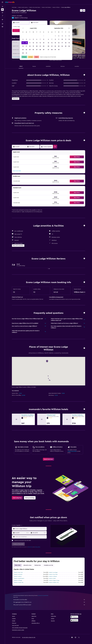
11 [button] (30, 43)
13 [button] (37, 43)
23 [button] (23, 50)
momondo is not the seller (49, 600)
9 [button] (23, 43)
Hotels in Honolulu (18, 574)
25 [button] (30, 50)
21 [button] (40, 46)
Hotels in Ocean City (19, 582)
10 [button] (26, 43)
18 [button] (30, 46)
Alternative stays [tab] (27, 565)
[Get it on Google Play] (74, 617)
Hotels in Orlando (53, 576)
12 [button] (33, 43)
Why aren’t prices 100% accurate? (49, 605)
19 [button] (33, 46)
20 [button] (37, 46)
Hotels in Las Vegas (53, 572)
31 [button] (26, 53)
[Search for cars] (2, 13)
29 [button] (44, 50)
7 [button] (40, 39)
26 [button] (33, 50)
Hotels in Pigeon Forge (54, 580)
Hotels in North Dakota (46, 7)
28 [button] (40, 50)
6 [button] (37, 39)
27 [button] (37, 50)
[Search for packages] (2, 16)
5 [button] (33, 39)
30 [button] (23, 53)
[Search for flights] (2, 7)
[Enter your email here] (31, 537)
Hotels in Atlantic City (54, 582)
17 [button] (26, 46)
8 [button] (44, 39)
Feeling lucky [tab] (38, 565)
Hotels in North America (23, 7)
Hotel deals (14, 7)
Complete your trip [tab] (48, 565)
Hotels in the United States (35, 7)
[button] (2, 2)
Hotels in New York (18, 572)
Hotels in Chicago (18, 580)
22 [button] (44, 46)
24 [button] (26, 50)
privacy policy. (37, 547)
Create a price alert (72, 451)
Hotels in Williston (56, 7)
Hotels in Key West (53, 574)
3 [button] (26, 39)
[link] (48, 459)
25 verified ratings (23, 18)
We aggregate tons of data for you (49, 602)
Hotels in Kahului (18, 576)
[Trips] (2, 20)
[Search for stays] (2, 10)
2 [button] (23, 39)
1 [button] (44, 36)
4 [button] (30, 39)
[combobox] (31, 529)
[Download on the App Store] (74, 620)
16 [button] (23, 46)
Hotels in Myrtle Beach (19, 578)
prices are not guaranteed (43, 595)
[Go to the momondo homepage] (10, 2)
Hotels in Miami (52, 578)
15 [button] (44, 43)
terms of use (30, 547)
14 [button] (40, 43)
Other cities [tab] (18, 565)
